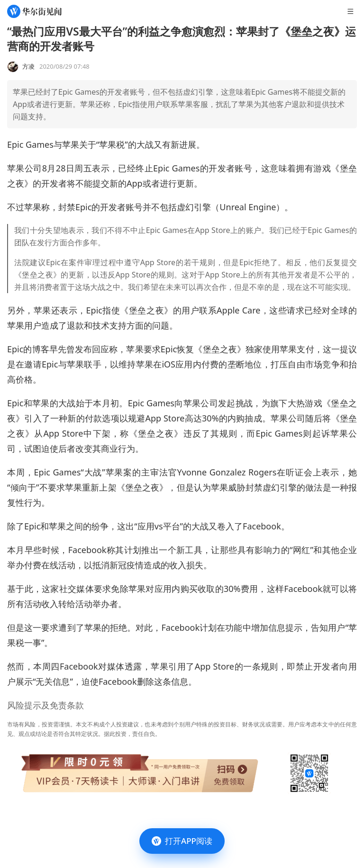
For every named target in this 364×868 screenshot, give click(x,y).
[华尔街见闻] (34, 11)
